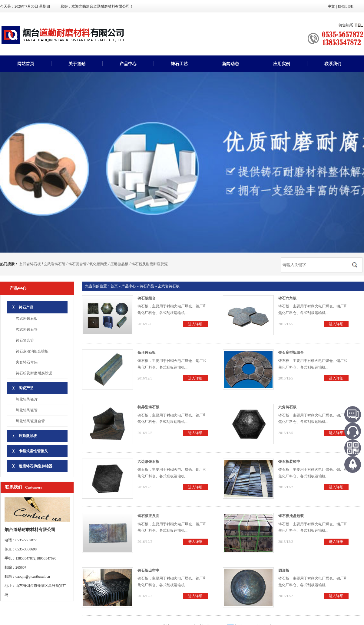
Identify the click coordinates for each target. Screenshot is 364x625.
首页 (114, 286)
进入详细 (195, 324)
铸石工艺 (179, 64)
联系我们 (333, 64)
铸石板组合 (147, 298)
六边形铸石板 (148, 462)
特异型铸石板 (148, 407)
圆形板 (284, 570)
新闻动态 (230, 64)
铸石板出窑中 (148, 570)
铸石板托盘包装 (291, 516)
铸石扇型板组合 (291, 353)
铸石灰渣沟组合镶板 (32, 351)
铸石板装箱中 (289, 462)
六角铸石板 (287, 407)
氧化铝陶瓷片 (27, 399)
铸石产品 (147, 286)
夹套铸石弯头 (27, 362)
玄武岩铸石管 (55, 264)
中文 (331, 6)
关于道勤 (77, 64)
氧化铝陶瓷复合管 (30, 421)
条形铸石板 (147, 353)
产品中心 (128, 64)
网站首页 (26, 64)
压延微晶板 (119, 264)
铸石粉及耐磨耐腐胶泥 (150, 264)
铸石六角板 (287, 298)
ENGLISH (346, 6)
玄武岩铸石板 (30, 264)
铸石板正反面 (148, 516)
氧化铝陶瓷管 (27, 410)
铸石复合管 (78, 264)
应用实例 (282, 64)
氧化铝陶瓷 (98, 264)
